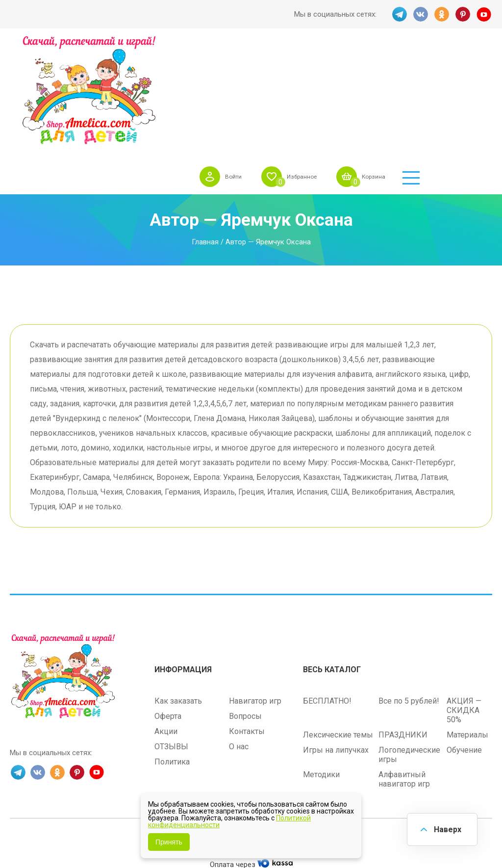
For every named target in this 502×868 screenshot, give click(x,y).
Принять (169, 842)
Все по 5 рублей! (409, 602)
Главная (205, 145)
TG (399, 14)
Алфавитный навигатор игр (404, 681)
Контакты (247, 633)
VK (420, 14)
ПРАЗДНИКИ (403, 636)
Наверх (446, 829)
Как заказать (178, 602)
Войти (291, 61)
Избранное (365, 61)
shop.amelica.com (312, 744)
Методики (321, 676)
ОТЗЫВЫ (171, 648)
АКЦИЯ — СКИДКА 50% (464, 612)
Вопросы (245, 618)
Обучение (464, 651)
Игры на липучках (336, 651)
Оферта (168, 618)
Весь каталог (332, 571)
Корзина (443, 61)
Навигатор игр (255, 602)
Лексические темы (338, 636)
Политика (172, 663)
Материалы (467, 636)
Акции (166, 633)
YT (485, 14)
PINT (463, 14)
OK (442, 14)
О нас (239, 648)
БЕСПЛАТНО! (327, 602)
